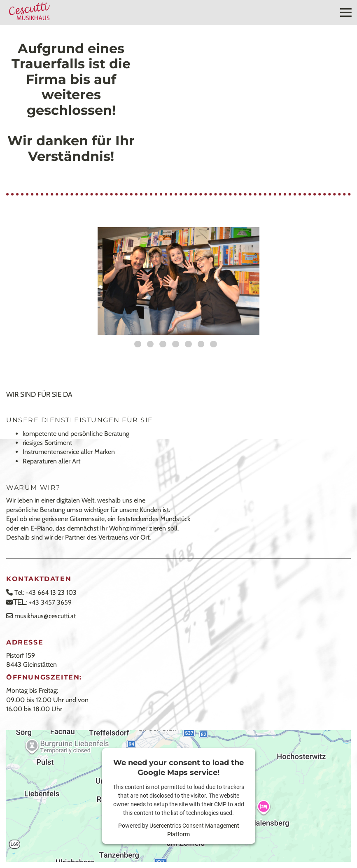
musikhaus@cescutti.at (45, 616)
